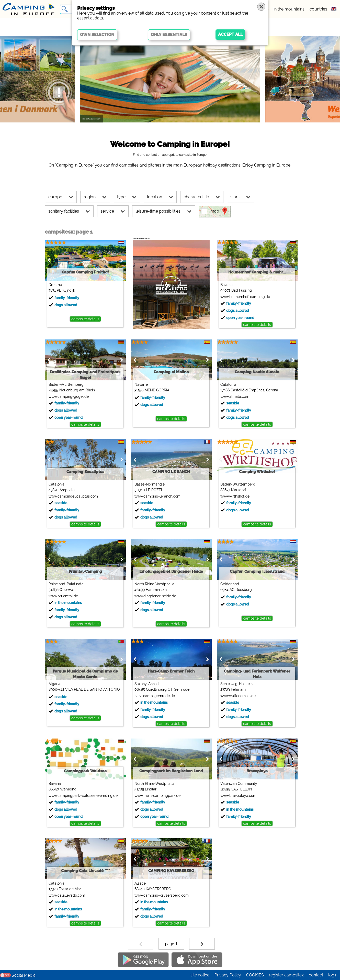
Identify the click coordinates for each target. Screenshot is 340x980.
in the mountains (289, 9)
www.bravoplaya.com (233, 796)
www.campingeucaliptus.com (67, 496)
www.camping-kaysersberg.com (156, 895)
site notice (200, 975)
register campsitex (286, 975)
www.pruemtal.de (57, 596)
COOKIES (255, 975)
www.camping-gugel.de (63, 397)
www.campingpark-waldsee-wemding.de (77, 796)
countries (318, 9)
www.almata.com (229, 397)
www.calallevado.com (61, 895)
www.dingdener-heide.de (149, 596)
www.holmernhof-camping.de (239, 297)
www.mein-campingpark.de (152, 796)
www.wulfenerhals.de (232, 696)
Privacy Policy (228, 975)
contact (316, 975)
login (333, 975)
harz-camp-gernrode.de (149, 696)
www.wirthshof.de (229, 496)
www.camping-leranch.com (152, 496)
